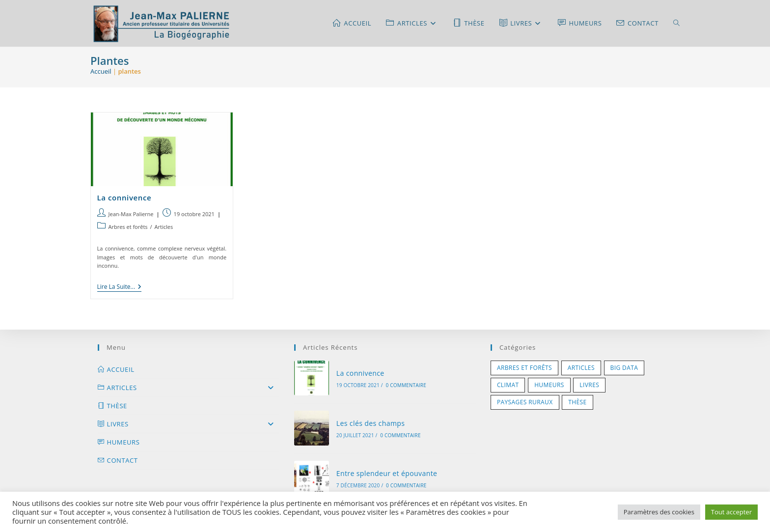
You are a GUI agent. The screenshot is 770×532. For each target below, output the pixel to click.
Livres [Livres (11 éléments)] (589, 385)
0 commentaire (406, 385)
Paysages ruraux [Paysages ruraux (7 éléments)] (525, 402)
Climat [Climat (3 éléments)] (508, 385)
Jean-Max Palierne (131, 214)
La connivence (124, 197)
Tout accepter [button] (731, 512)
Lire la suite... (120, 288)
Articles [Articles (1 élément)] (581, 368)
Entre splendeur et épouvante (387, 473)
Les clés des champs (371, 423)
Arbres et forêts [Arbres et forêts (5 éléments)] (524, 368)
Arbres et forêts (128, 227)
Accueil (101, 71)
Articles (164, 227)
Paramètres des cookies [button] (659, 512)
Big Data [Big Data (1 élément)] (624, 368)
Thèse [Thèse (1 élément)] (577, 402)
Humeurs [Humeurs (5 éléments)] (549, 385)
